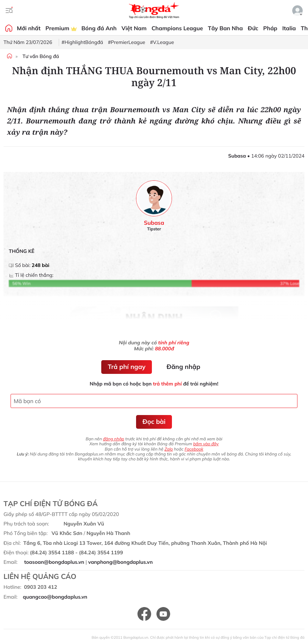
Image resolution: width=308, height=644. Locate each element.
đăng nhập (114, 439)
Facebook (194, 449)
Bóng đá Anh (99, 28)
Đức (253, 28)
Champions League (177, 28)
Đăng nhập (184, 367)
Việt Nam (134, 28)
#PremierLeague (127, 42)
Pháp (270, 28)
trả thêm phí (167, 384)
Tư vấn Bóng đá (41, 56)
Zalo (169, 449)
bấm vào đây (206, 444)
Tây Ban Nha (225, 28)
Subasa (154, 223)
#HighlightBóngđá (82, 42)
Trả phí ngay (126, 367)
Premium (61, 28)
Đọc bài (154, 422)
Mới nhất (29, 28)
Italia (289, 28)
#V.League (162, 42)
